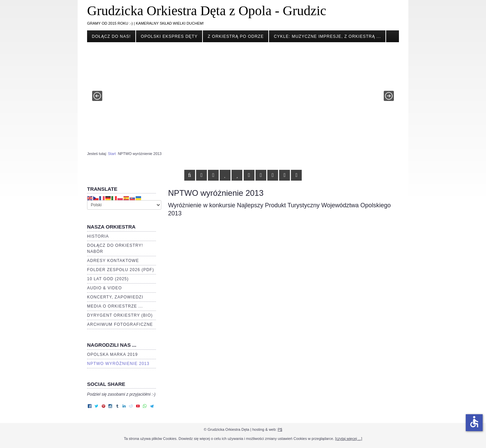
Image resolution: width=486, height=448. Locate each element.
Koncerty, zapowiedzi (115, 297)
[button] (97, 96)
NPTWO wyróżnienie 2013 (118, 364)
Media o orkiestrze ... (115, 306)
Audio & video (104, 288)
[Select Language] (124, 205)
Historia (98, 236)
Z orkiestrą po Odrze (236, 36)
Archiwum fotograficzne (120, 324)
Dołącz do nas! (111, 36)
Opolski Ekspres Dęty (169, 36)
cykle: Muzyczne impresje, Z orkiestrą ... (327, 36)
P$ (280, 429)
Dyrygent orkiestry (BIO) (120, 315)
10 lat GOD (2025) (108, 279)
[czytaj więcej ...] (349, 439)
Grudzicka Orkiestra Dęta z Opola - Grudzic (207, 11)
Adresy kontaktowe (113, 261)
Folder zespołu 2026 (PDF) (120, 270)
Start (112, 154)
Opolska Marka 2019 (112, 354)
